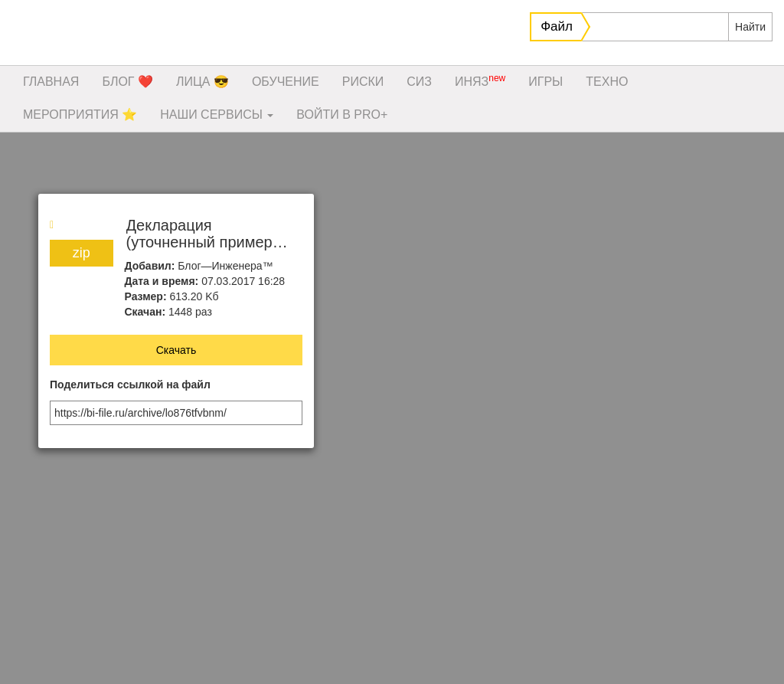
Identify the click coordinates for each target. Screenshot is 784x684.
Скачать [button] (176, 350)
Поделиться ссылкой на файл (130, 385)
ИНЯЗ (480, 80)
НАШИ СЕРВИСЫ (217, 115)
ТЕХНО (607, 82)
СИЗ (419, 82)
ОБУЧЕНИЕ (286, 82)
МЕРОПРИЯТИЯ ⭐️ (80, 115)
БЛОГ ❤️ (127, 82)
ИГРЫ (546, 82)
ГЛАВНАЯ (51, 82)
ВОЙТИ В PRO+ (342, 115)
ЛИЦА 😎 (203, 82)
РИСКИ (363, 82)
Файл (557, 26)
